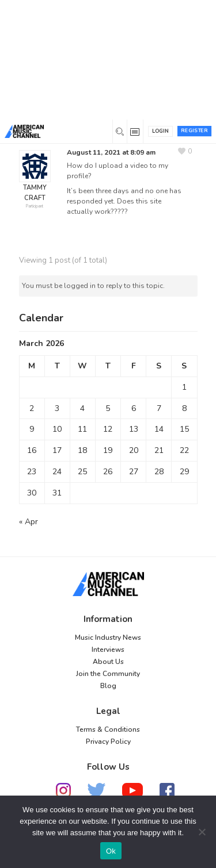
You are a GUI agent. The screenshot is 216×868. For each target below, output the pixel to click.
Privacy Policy (108, 742)
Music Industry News (108, 637)
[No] (202, 832)
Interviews (108, 650)
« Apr (29, 522)
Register (194, 130)
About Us (108, 662)
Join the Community (108, 674)
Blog (108, 686)
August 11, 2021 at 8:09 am (111, 152)
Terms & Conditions (108, 729)
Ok (111, 851)
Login (160, 131)
